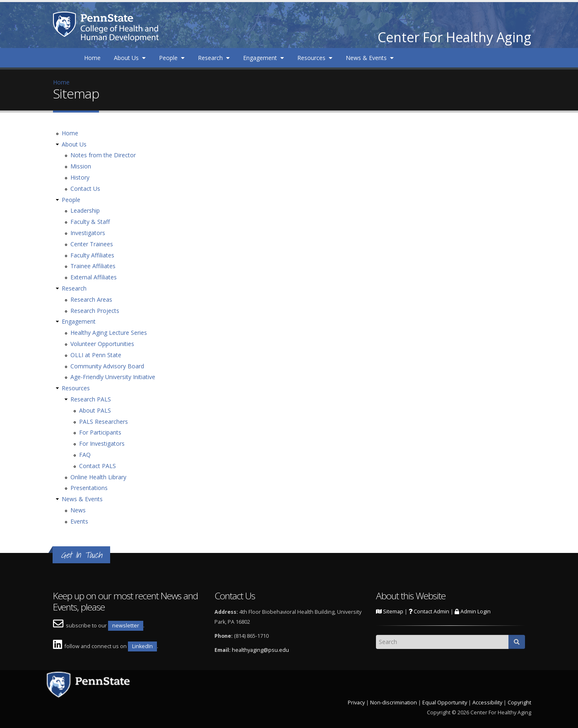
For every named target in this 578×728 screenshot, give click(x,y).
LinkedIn (142, 646)
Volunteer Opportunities (102, 344)
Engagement (264, 58)
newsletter (126, 626)
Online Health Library (98, 477)
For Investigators (102, 443)
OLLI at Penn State (96, 355)
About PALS (95, 410)
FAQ (85, 455)
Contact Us (85, 189)
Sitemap (390, 611)
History (80, 177)
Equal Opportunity (445, 703)
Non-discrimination (394, 703)
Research (214, 58)
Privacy (356, 703)
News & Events (370, 58)
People (172, 58)
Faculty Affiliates (92, 255)
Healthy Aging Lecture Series (109, 333)
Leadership (85, 210)
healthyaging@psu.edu (260, 650)
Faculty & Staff (90, 222)
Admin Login (473, 611)
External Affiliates (94, 277)
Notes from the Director (103, 155)
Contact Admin (429, 611)
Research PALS (91, 399)
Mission (81, 166)
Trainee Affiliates (93, 266)
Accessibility (487, 703)
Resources (315, 58)
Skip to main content (28, 4)
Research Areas (91, 299)
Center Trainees (92, 244)
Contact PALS (98, 466)
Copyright (519, 703)
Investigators (88, 233)
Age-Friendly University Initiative (113, 377)
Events (79, 521)
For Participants (100, 432)
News (78, 510)
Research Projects (95, 311)
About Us (130, 58)
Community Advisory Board (107, 366)
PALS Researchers (104, 422)
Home (92, 58)
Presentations (89, 488)
